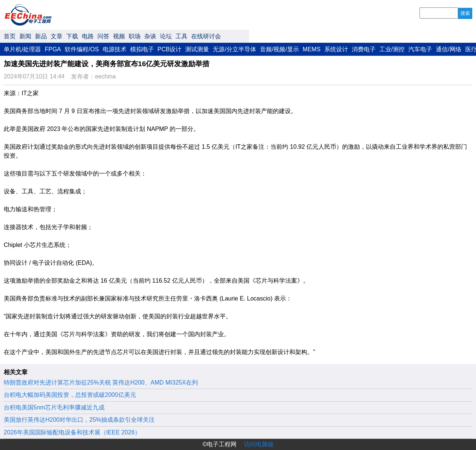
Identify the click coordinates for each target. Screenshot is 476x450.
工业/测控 (392, 49)
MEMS (312, 49)
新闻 (25, 36)
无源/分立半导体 (234, 49)
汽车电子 (420, 49)
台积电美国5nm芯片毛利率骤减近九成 (54, 407)
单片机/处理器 (22, 49)
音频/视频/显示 (279, 49)
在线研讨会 (206, 36)
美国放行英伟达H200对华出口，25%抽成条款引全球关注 (79, 420)
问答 (103, 36)
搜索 (465, 13)
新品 (41, 36)
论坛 (166, 36)
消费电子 (364, 49)
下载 (72, 36)
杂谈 (150, 36)
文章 (57, 36)
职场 (135, 36)
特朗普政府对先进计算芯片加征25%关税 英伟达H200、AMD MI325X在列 (101, 382)
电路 (88, 36)
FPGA (53, 49)
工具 (181, 36)
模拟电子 (142, 49)
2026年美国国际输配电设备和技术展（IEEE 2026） (72, 432)
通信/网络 (448, 49)
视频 (119, 36)
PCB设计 (170, 49)
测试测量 (197, 49)
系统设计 (336, 49)
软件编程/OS (82, 49)
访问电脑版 (259, 444)
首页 (10, 36)
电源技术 (115, 49)
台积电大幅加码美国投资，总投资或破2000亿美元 (70, 395)
